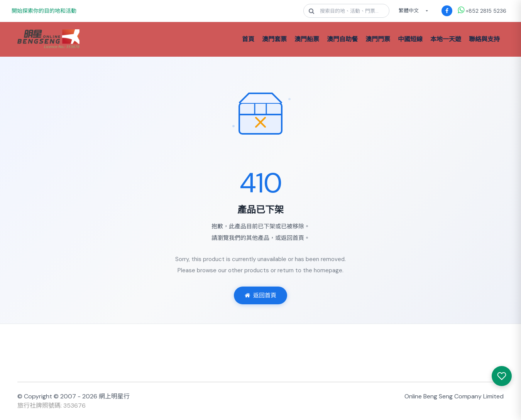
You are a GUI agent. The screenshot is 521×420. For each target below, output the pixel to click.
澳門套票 (274, 39)
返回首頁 (260, 295)
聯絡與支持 (484, 39)
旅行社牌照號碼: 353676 (52, 406)
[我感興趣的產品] (502, 376)
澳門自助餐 (342, 39)
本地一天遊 (446, 39)
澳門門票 (378, 39)
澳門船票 (307, 39)
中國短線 (410, 39)
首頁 (248, 39)
